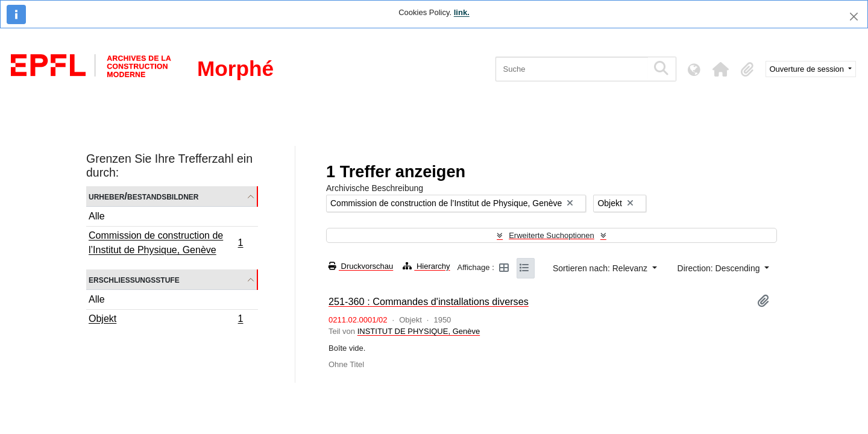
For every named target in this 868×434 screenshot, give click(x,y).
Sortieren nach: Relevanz (601, 268)
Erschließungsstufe (134, 279)
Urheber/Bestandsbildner (144, 196)
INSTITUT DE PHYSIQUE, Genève (419, 331)
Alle (97, 216)
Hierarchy (426, 266)
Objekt (166, 320)
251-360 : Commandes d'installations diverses (429, 301)
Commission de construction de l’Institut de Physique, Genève (166, 243)
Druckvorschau (361, 266)
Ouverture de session (808, 69)
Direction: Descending (720, 268)
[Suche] (572, 69)
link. (462, 12)
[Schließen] (854, 17)
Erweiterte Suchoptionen (552, 235)
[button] (721, 69)
